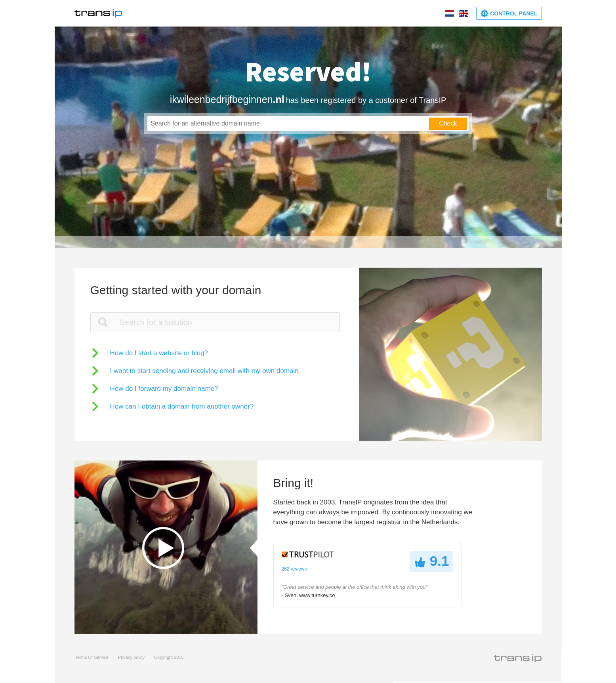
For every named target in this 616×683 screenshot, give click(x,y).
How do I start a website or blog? (159, 353)
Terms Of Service (92, 657)
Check (448, 123)
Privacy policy (131, 657)
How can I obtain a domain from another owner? (182, 406)
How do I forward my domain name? (164, 389)
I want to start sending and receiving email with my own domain (204, 371)
